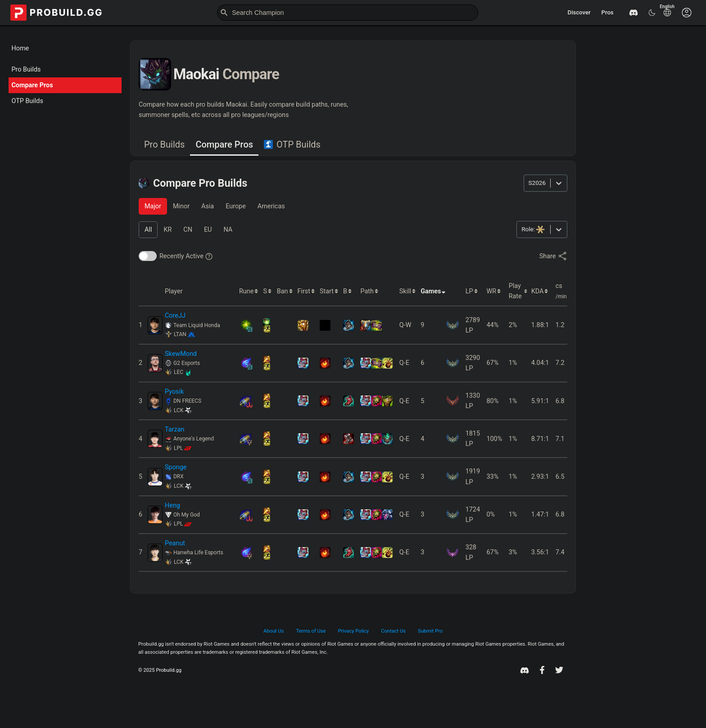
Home (20, 48)
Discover (579, 12)
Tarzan (174, 429)
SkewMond (181, 354)
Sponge (176, 467)
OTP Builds (27, 101)
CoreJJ (175, 316)
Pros (608, 12)
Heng (172, 506)
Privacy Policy (354, 631)
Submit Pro (430, 631)
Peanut (175, 543)
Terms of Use (311, 631)
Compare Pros (32, 85)
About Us (274, 631)
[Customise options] (687, 13)
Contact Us (393, 631)
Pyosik (174, 392)
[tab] (164, 145)
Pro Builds (26, 70)
